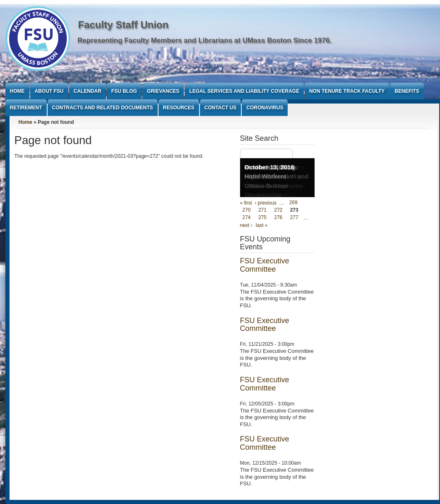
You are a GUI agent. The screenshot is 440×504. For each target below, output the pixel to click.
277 (294, 218)
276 (278, 218)
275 (262, 218)
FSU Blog (124, 91)
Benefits (407, 91)
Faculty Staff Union (124, 25)
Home (17, 91)
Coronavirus (265, 108)
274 (247, 218)
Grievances (163, 91)
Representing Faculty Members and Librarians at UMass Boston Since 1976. (204, 40)
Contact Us (221, 108)
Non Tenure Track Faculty (347, 91)
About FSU (49, 91)
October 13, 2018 (269, 167)
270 (247, 210)
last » (262, 225)
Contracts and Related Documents (103, 108)
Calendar (88, 91)
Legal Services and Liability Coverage (244, 91)
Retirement (26, 108)
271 (262, 210)
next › (246, 225)
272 (278, 210)
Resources (179, 108)
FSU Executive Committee (265, 265)
